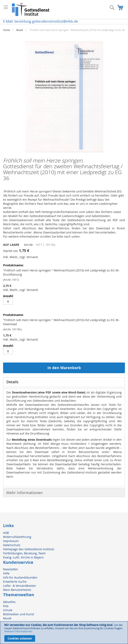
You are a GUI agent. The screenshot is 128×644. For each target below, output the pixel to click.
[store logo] (31, 10)
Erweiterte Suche (15, 582)
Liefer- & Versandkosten (20, 586)
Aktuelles (9, 602)
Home (7, 30)
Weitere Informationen (18, 631)
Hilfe (6, 573)
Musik (20, 30)
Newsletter (11, 569)
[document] (64, 633)
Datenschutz (12, 545)
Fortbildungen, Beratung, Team (24, 553)
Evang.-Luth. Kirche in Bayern (23, 557)
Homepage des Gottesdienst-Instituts (29, 549)
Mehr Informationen (24, 493)
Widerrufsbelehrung (17, 537)
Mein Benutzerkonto (17, 590)
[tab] (64, 382)
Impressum (11, 541)
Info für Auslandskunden (20, 577)
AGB (6, 533)
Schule (8, 610)
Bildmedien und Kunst (19, 614)
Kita (6, 606)
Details (12, 382)
